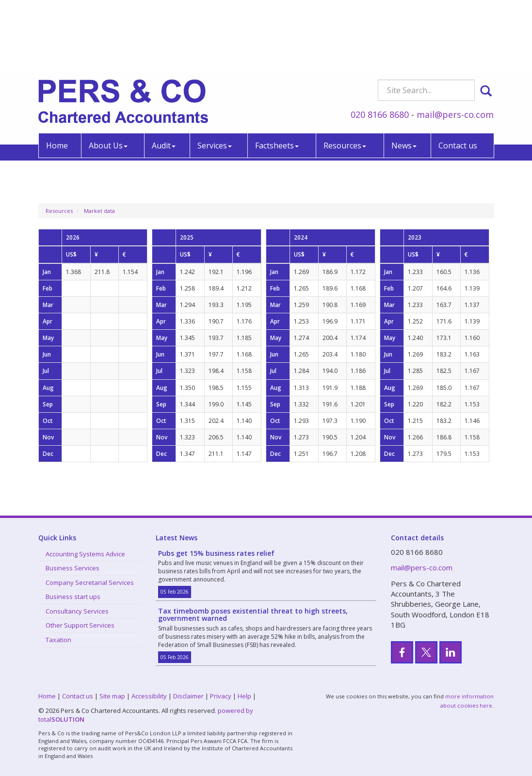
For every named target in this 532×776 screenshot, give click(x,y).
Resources (345, 77)
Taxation (58, 640)
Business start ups (73, 597)
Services (215, 77)
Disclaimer (188, 696)
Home (57, 77)
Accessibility (149, 696)
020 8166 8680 (380, 46)
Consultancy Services (77, 611)
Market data (99, 211)
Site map (112, 696)
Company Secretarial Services (90, 582)
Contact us (458, 77)
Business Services (73, 568)
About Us (108, 77)
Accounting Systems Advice (85, 554)
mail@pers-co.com (455, 46)
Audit (164, 77)
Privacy (221, 696)
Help (244, 696)
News (404, 77)
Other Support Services (80, 625)
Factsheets (277, 77)
